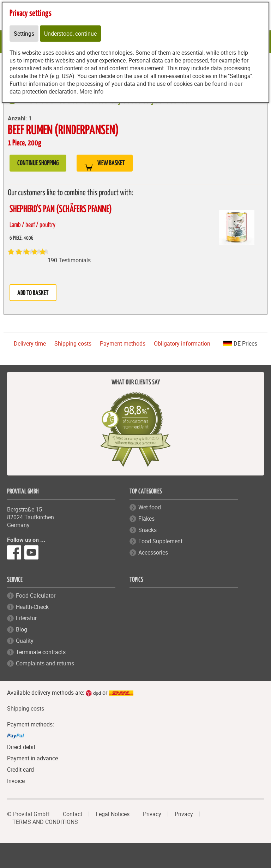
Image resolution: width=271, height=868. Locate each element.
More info (91, 91)
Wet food (150, 507)
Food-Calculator (36, 595)
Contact (73, 814)
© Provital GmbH (28, 814)
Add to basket (33, 293)
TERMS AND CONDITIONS (45, 822)
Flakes (146, 519)
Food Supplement (160, 541)
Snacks (147, 530)
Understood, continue (70, 34)
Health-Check (32, 607)
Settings (24, 34)
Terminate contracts (41, 652)
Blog (22, 629)
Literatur (26, 618)
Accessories (153, 552)
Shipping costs (73, 343)
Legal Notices (113, 814)
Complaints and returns (45, 663)
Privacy (152, 814)
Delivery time (30, 343)
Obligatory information (182, 343)
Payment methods (123, 343)
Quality (25, 641)
